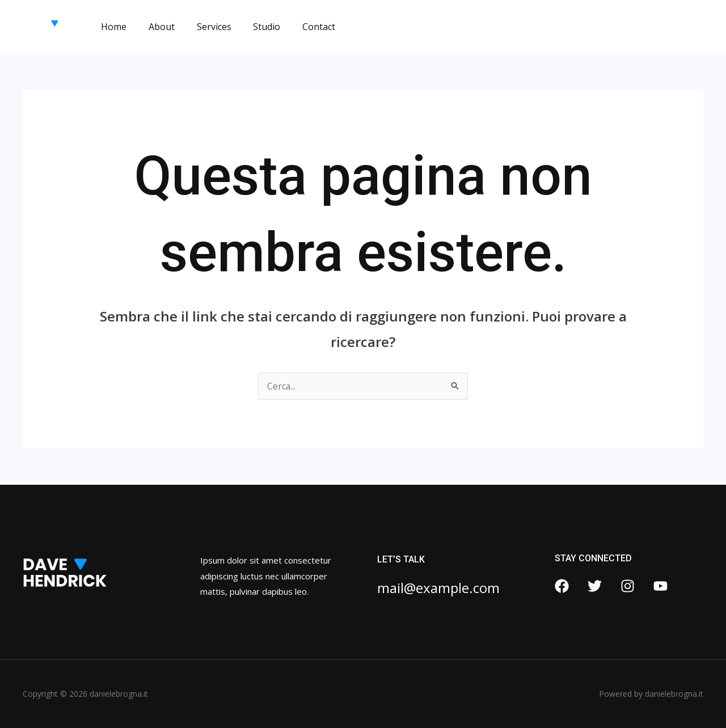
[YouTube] (660, 586)
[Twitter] (595, 586)
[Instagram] (628, 586)
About (156, 27)
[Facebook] (562, 586)
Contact (302, 27)
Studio (254, 27)
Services (204, 27)
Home (112, 27)
